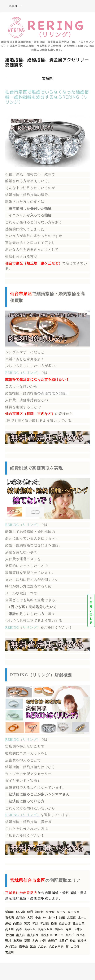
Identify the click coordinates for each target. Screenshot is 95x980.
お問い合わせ (91, 611)
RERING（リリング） (23, 373)
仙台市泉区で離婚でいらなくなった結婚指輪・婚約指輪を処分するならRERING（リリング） (47, 97)
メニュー (12, 6)
